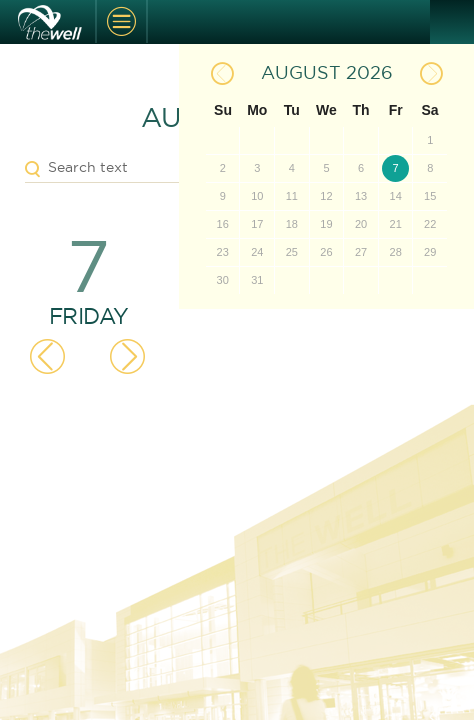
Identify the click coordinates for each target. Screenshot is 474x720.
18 (292, 224)
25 (292, 252)
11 (292, 196)
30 (223, 280)
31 (257, 280)
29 (430, 252)
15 (430, 196)
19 (326, 224)
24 (257, 252)
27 (361, 252)
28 (396, 252)
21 (396, 224)
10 (257, 196)
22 (430, 224)
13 (361, 196)
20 (361, 224)
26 (326, 252)
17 (257, 224)
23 (223, 252)
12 (326, 196)
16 (223, 224)
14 (396, 196)
